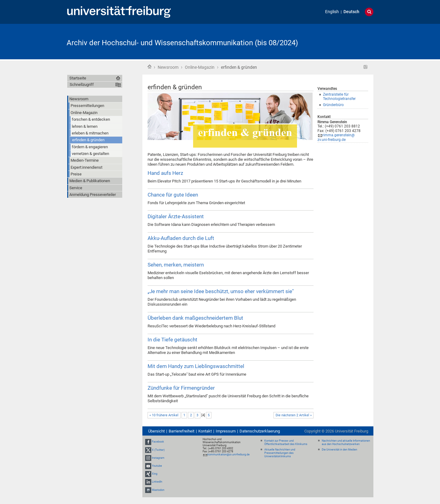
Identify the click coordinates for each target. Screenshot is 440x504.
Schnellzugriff (82, 85)
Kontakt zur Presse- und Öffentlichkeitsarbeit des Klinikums (286, 442)
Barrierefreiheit (182, 431)
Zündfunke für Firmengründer (181, 388)
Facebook (158, 442)
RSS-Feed (366, 67)
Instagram (158, 458)
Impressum (226, 431)
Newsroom (168, 67)
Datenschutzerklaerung (260, 431)
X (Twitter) (158, 450)
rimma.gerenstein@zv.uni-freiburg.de (336, 137)
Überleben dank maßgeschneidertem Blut (195, 318)
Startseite (149, 67)
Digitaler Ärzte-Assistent (176, 216)
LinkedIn (157, 482)
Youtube (157, 466)
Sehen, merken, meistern (176, 265)
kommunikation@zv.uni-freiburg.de (229, 454)
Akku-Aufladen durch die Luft (181, 238)
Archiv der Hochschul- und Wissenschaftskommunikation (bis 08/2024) (182, 43)
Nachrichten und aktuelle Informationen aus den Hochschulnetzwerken (346, 442)
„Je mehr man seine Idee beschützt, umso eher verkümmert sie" (221, 291)
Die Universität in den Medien (339, 450)
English (332, 12)
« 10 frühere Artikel (164, 415)
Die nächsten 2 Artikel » (294, 415)
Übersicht (156, 431)
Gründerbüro (333, 105)
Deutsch (351, 12)
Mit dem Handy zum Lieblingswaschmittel (196, 366)
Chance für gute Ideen (173, 195)
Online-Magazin (200, 67)
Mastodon (158, 490)
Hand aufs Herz (165, 173)
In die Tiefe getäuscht (172, 340)
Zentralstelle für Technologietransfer (339, 97)
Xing (155, 474)
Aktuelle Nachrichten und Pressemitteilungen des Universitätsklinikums (280, 453)
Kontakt (205, 431)
